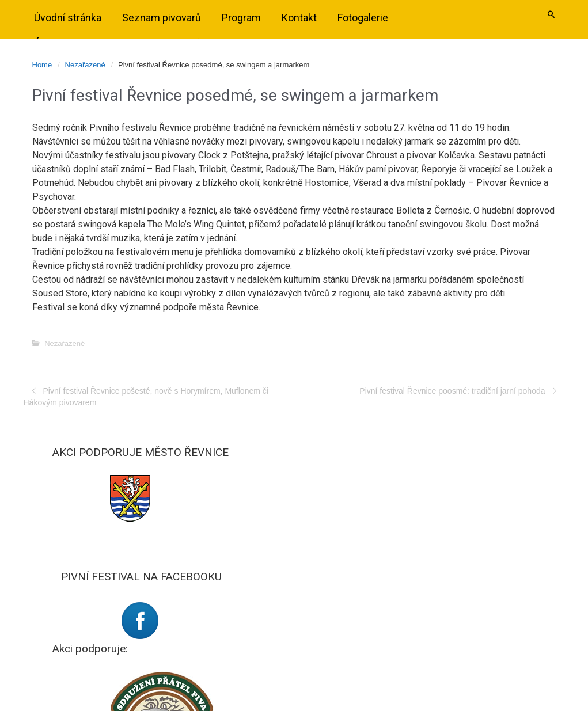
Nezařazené (85, 65)
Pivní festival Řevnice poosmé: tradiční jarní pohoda (452, 391)
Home (42, 65)
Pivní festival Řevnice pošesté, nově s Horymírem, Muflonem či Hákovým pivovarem (146, 397)
